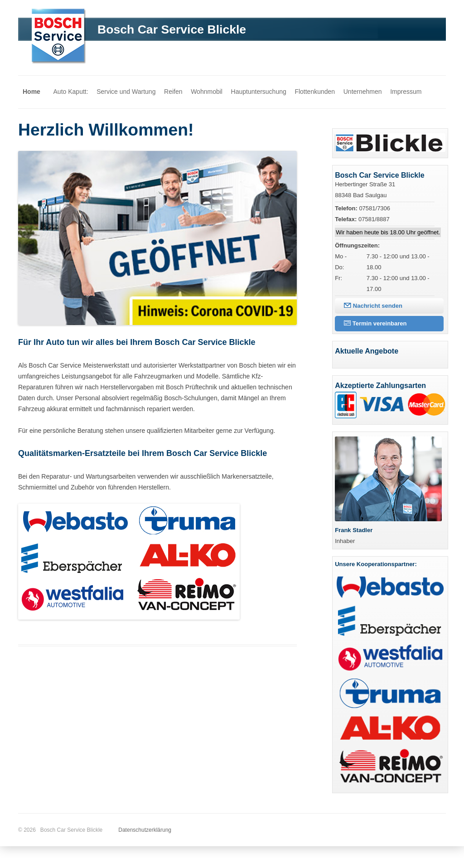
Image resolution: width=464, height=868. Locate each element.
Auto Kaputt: (71, 92)
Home (31, 92)
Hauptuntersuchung (259, 92)
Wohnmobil (207, 92)
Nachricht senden (373, 306)
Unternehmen (363, 92)
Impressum (406, 92)
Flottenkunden (315, 92)
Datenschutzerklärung (145, 830)
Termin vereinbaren (375, 323)
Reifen (173, 92)
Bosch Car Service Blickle (172, 29)
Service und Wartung (126, 92)
